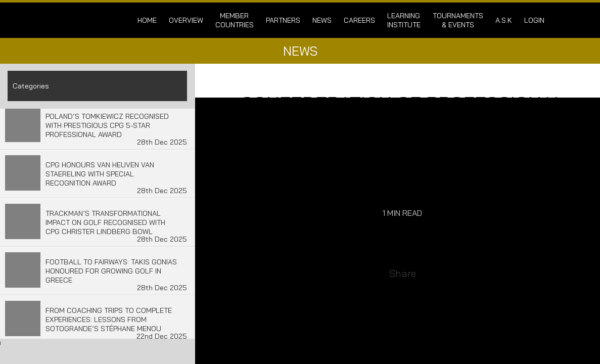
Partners (283, 20)
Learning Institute (404, 20)
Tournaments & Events (458, 20)
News (322, 20)
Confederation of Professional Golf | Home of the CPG (83, 20)
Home (147, 20)
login (534, 20)
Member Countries (235, 20)
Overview (186, 20)
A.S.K (504, 20)
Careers (359, 20)
